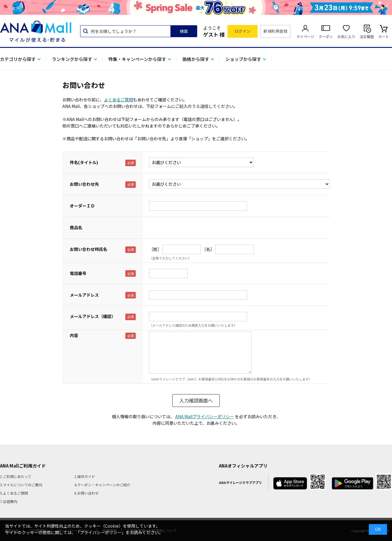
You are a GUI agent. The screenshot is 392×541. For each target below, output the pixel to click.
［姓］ (155, 249)
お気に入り (346, 36)
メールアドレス (84, 295)
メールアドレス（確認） (93, 316)
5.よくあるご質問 (14, 493)
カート (384, 36)
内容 (74, 335)
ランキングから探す (72, 59)
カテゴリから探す (18, 59)
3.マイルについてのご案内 (21, 485)
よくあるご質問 (118, 100)
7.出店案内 (9, 501)
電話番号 (78, 273)
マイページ (305, 36)
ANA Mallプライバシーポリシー (205, 416)
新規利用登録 (275, 31)
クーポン (326, 36)
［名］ (208, 249)
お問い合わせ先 (84, 184)
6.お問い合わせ (86, 493)
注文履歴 (367, 36)
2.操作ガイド (85, 476)
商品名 (76, 227)
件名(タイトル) (84, 162)
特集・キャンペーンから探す (137, 59)
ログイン (243, 31)
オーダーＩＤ (82, 206)
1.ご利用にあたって (16, 476)
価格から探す (196, 59)
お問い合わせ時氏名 (88, 249)
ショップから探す (243, 59)
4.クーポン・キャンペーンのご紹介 (102, 485)
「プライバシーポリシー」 (101, 532)
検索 (184, 31)
